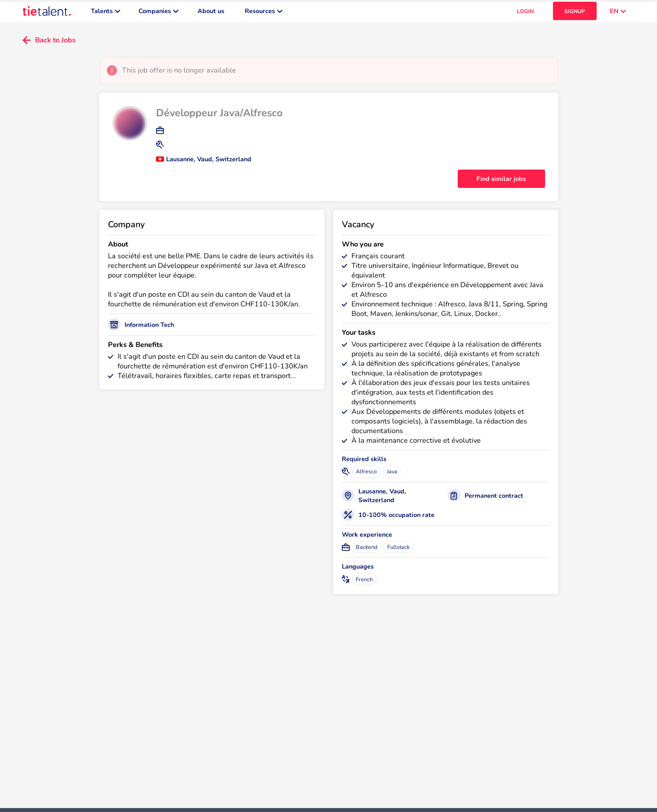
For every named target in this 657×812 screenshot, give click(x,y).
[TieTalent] (47, 13)
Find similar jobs (501, 183)
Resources (264, 13)
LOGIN (525, 13)
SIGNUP (575, 13)
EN (618, 13)
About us (211, 13)
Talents (106, 13)
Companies (158, 13)
